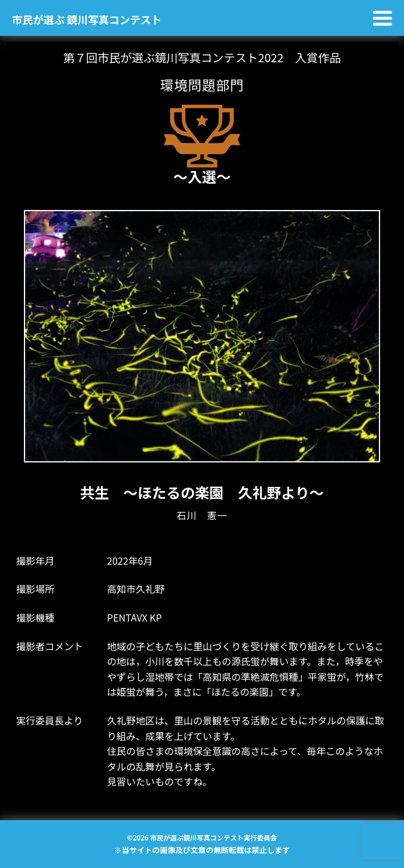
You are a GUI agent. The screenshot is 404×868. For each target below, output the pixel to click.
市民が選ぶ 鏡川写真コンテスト (87, 19)
